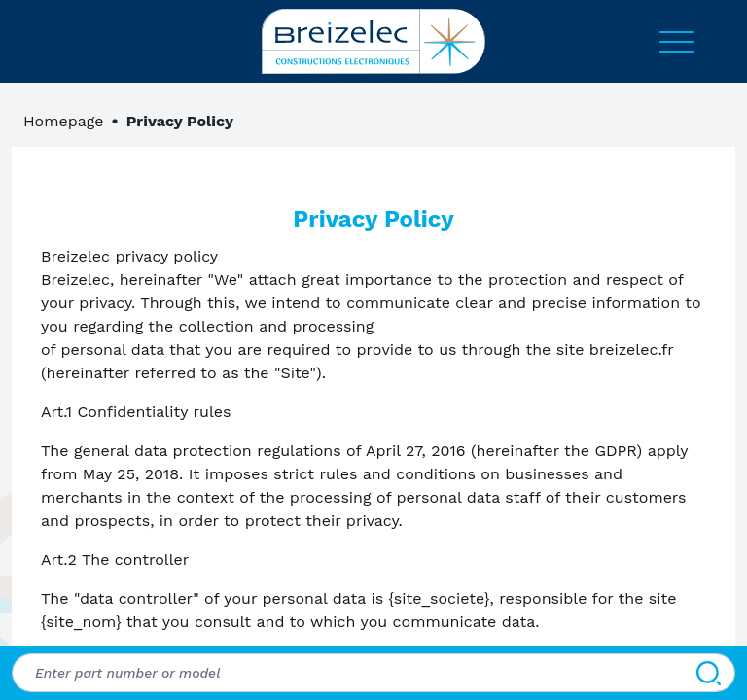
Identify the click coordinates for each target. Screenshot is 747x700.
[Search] (709, 673)
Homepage (64, 121)
